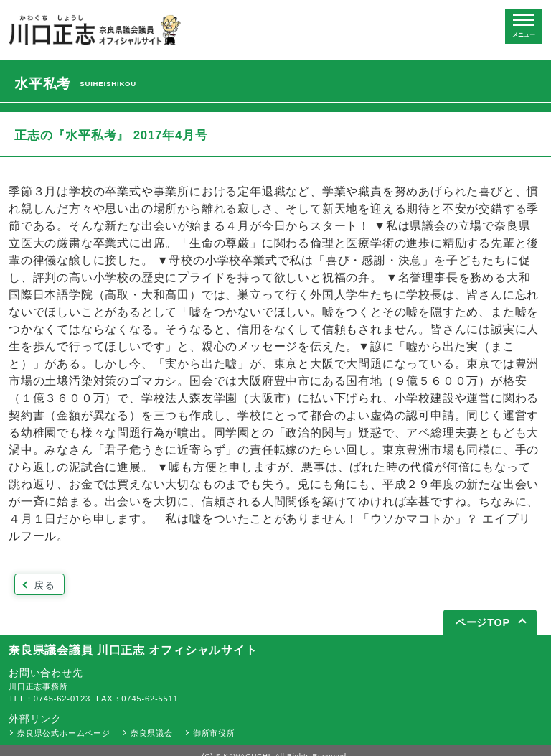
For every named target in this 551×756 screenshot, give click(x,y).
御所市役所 (214, 733)
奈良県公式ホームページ (64, 733)
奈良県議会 (152, 733)
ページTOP (483, 622)
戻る (44, 585)
